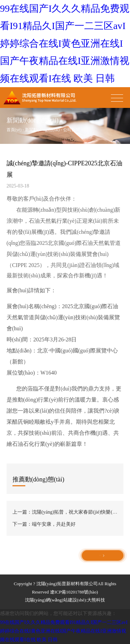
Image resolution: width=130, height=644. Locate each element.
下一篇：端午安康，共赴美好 (44, 524)
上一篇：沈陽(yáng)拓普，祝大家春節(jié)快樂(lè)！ (67, 512)
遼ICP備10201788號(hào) (74, 592)
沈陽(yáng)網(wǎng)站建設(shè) (55, 600)
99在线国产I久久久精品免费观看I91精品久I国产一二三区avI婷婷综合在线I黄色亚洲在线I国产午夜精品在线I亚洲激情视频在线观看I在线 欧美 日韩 (65, 43)
